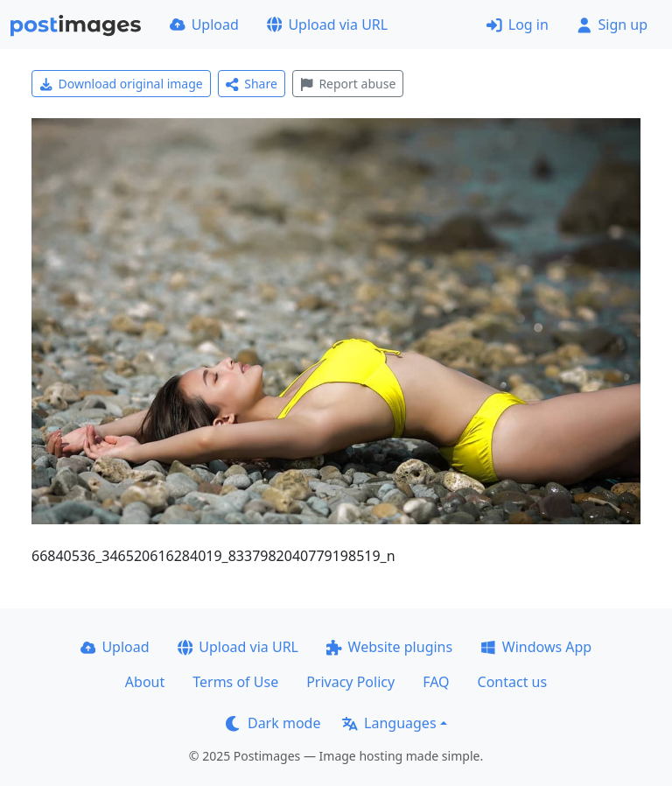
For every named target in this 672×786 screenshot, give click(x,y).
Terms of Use (235, 682)
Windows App (536, 647)
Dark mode (273, 723)
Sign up (612, 25)
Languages (389, 723)
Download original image (121, 84)
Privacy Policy (350, 682)
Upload (204, 25)
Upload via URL (327, 25)
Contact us (513, 682)
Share (252, 84)
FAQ (436, 682)
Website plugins (389, 647)
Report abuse (348, 84)
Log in (518, 25)
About (145, 682)
